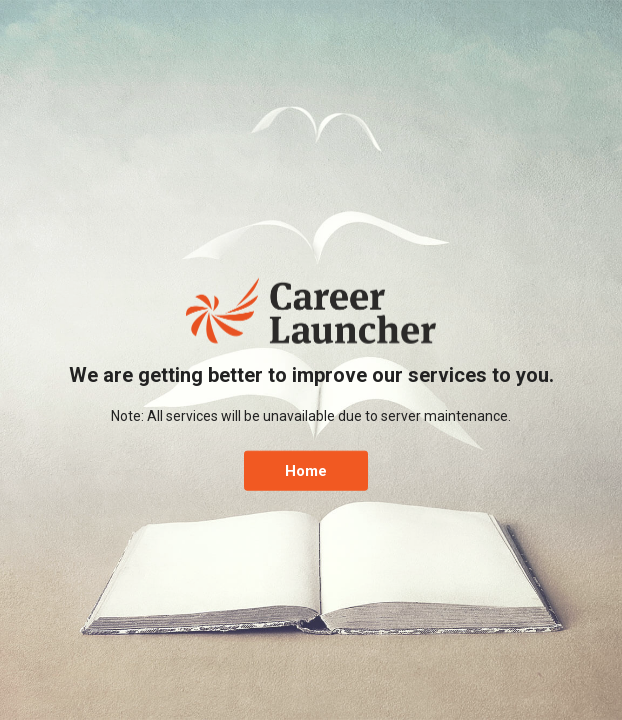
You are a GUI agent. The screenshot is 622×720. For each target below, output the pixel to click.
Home (306, 470)
